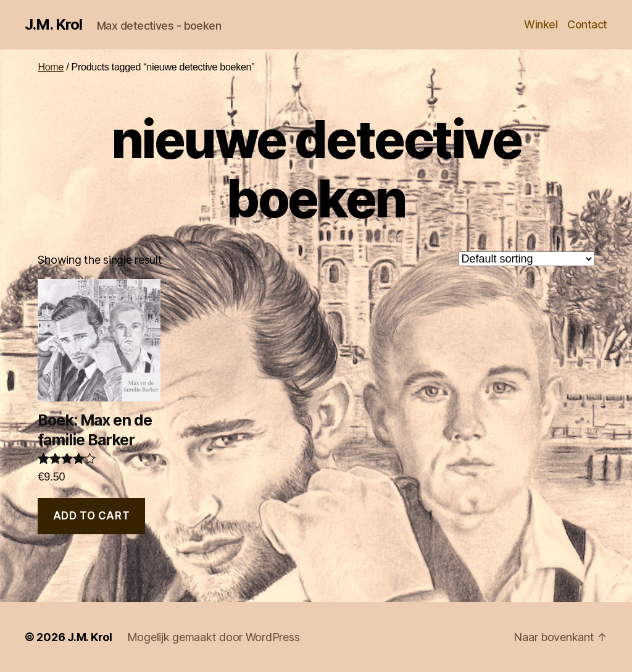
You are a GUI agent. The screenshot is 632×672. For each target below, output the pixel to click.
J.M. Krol (53, 25)
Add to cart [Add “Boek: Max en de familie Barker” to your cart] (91, 516)
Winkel (541, 24)
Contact (587, 24)
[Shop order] (526, 259)
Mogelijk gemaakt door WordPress (214, 637)
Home (51, 67)
